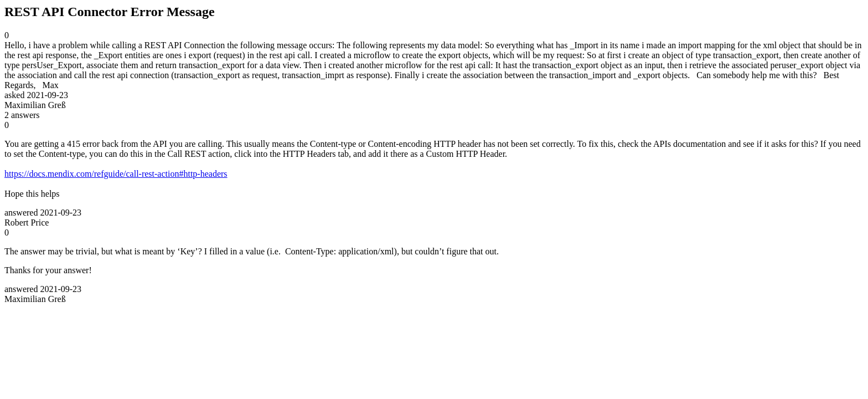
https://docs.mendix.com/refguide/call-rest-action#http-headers (116, 174)
